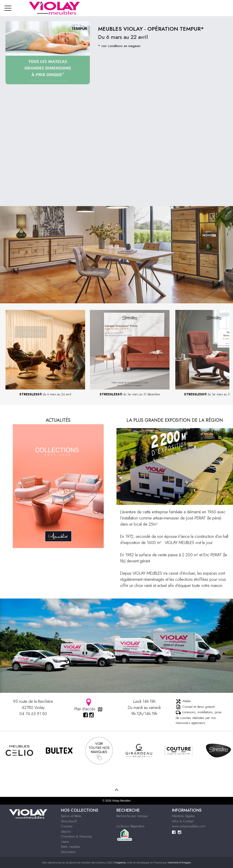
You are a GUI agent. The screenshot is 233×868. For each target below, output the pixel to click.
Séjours (66, 831)
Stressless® (69, 821)
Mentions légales (184, 816)
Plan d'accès (89, 705)
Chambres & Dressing (76, 836)
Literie (65, 842)
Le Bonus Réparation (130, 826)
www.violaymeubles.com (189, 826)
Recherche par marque (132, 816)
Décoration (68, 852)
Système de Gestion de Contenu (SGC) (96, 863)
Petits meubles (71, 847)
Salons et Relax (71, 816)
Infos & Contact (183, 821)
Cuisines (67, 826)
